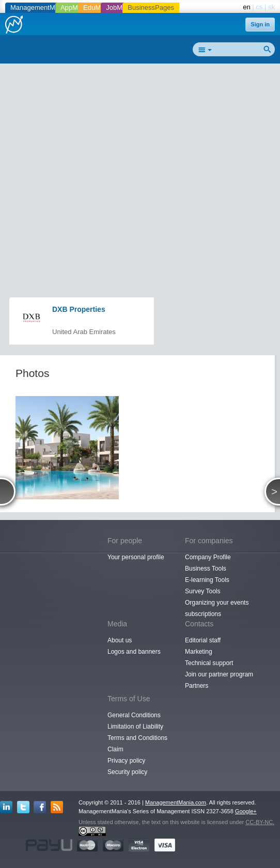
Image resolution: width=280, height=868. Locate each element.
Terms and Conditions (137, 738)
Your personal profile (136, 557)
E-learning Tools (207, 580)
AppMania (76, 7)
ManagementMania (39, 7)
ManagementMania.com (176, 802)
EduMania (98, 7)
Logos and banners (134, 652)
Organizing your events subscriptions (217, 608)
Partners (197, 686)
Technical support (209, 663)
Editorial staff (203, 640)
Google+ (246, 811)
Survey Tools (203, 591)
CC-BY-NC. (260, 822)
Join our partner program (219, 674)
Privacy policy (126, 761)
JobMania (120, 7)
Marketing (199, 652)
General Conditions (134, 715)
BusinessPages (151, 7)
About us (120, 640)
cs (259, 7)
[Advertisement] (144, 143)
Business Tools (206, 569)
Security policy (127, 772)
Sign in (260, 24)
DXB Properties (79, 309)
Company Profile (208, 557)
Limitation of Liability (135, 727)
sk (271, 7)
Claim (115, 749)
